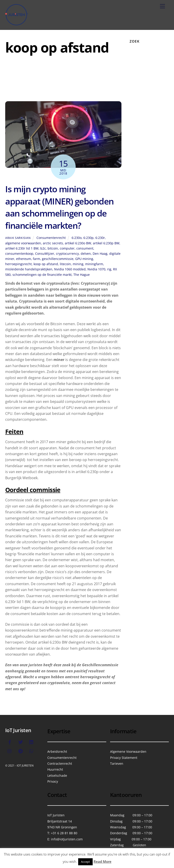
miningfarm (94, 264)
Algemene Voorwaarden (128, 751)
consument (85, 248)
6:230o (77, 238)
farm (36, 259)
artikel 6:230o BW (78, 243)
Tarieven (117, 763)
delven (86, 254)
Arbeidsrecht (57, 751)
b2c (43, 248)
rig (109, 269)
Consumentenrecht (51, 238)
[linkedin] (31, 742)
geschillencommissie (58, 259)
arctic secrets (53, 243)
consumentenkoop (19, 254)
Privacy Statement (124, 758)
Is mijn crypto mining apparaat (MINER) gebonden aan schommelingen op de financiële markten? (59, 207)
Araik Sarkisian (18, 238)
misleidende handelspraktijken (29, 269)
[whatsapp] (31, 751)
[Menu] (162, 6)
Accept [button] (85, 862)
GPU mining (84, 259)
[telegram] (21, 751)
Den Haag (100, 254)
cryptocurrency (67, 254)
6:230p (88, 238)
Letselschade (57, 775)
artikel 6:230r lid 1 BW (22, 248)
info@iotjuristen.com (67, 839)
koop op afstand (46, 264)
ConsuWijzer (45, 254)
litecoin (65, 264)
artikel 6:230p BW (106, 243)
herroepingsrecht (18, 264)
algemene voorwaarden (23, 243)
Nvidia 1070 (96, 269)
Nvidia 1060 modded (70, 269)
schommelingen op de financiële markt (42, 275)
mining (78, 264)
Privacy (53, 781)
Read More (103, 861)
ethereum (24, 259)
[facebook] (10, 742)
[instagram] (10, 751)
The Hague (82, 275)
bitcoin (53, 248)
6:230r (100, 238)
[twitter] (21, 742)
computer (67, 248)
